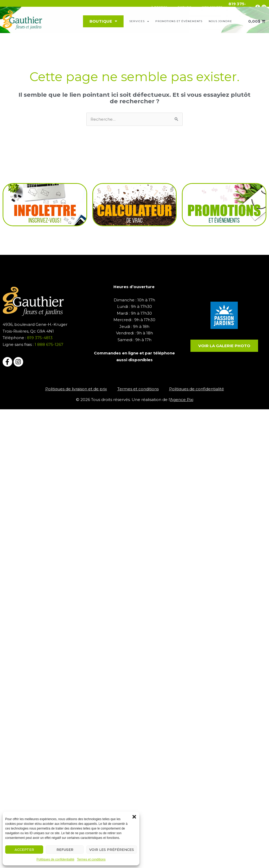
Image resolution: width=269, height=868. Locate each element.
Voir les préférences (112, 850)
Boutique (103, 21)
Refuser (65, 850)
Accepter (24, 850)
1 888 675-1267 (49, 344)
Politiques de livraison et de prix (76, 389)
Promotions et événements (179, 21)
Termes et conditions (91, 859)
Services (139, 21)
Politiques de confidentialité (55, 859)
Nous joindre (220, 21)
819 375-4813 (40, 338)
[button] (134, 817)
